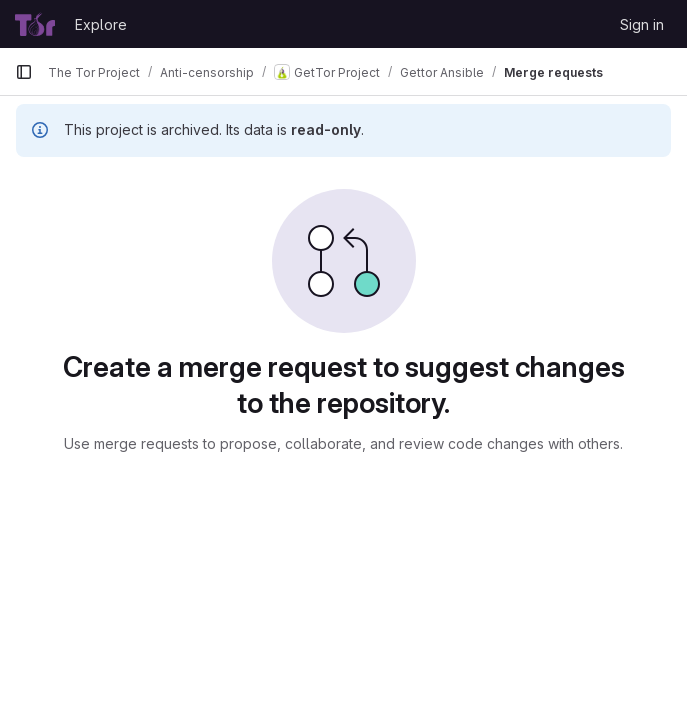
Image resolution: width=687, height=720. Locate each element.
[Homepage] (35, 24)
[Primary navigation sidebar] (24, 72)
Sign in (642, 24)
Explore (101, 24)
